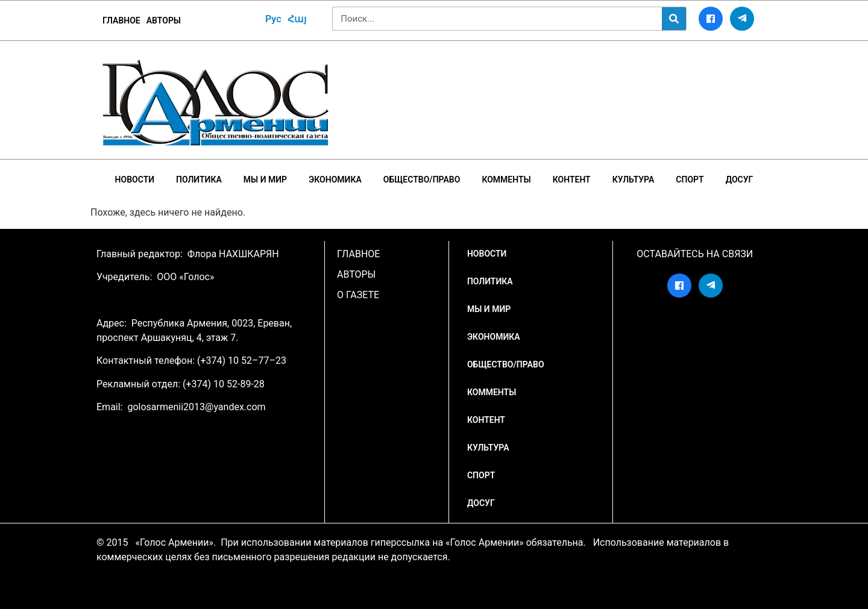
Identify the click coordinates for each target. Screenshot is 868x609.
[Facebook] (711, 19)
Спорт (690, 180)
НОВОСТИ (135, 180)
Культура (634, 180)
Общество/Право (422, 180)
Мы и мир (265, 180)
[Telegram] (742, 19)
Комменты (506, 180)
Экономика (335, 180)
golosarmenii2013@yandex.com (196, 407)
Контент (572, 180)
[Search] (674, 19)
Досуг (740, 180)
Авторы (164, 20)
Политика (199, 180)
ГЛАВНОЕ (121, 20)
